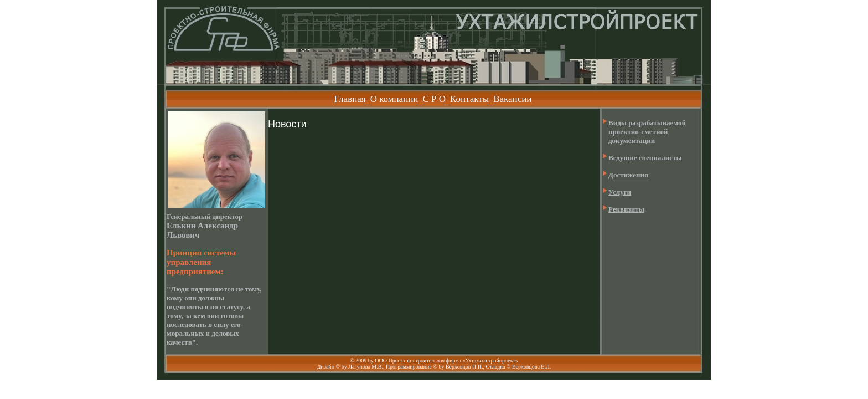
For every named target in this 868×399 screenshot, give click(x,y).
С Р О (434, 99)
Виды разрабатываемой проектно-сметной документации (647, 132)
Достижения (628, 175)
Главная (350, 99)
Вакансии (512, 99)
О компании (394, 99)
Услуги (620, 192)
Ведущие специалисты (645, 158)
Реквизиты (626, 209)
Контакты (469, 99)
